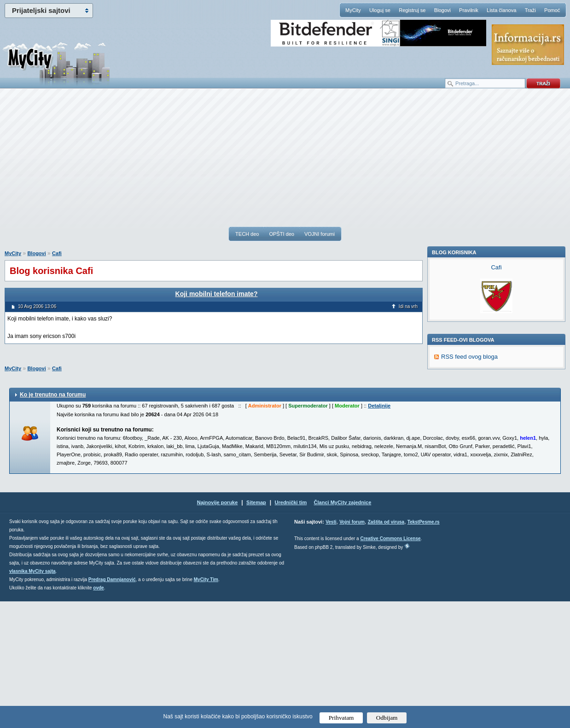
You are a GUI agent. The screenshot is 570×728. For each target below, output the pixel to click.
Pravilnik (469, 10)
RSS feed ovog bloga (469, 483)
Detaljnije (379, 532)
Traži (530, 10)
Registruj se (412, 10)
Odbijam (387, 718)
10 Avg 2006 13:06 (37, 306)
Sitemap (256, 629)
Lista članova (501, 10)
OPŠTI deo (281, 234)
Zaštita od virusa (386, 649)
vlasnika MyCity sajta (32, 698)
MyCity (353, 10)
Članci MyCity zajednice (343, 629)
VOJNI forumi (320, 234)
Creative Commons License (390, 665)
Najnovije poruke (218, 629)
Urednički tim (291, 629)
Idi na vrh (408, 306)
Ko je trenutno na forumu (53, 521)
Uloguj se (380, 10)
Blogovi (442, 10)
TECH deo (247, 234)
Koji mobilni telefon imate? (217, 294)
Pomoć (552, 10)
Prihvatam (341, 718)
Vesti (331, 649)
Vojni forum (352, 649)
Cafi (57, 253)
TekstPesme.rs (424, 649)
